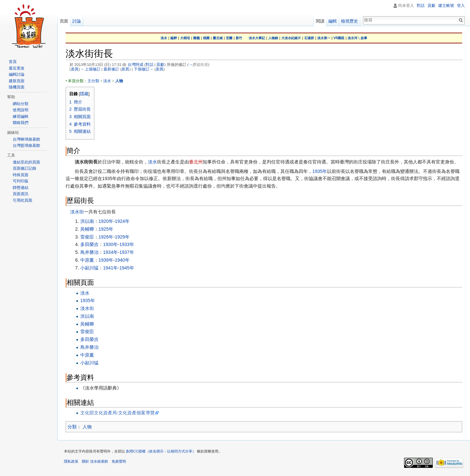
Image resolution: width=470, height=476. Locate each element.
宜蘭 (229, 38)
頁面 (64, 21)
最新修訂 (111, 69)
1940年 (122, 260)
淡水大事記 (257, 38)
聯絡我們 (21, 123)
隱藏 (84, 94)
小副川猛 (89, 268)
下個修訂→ (144, 69)
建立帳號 (446, 6)
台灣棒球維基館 (26, 139)
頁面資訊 (21, 194)
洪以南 (87, 221)
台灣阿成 (135, 64)
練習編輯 (21, 116)
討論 (77, 21)
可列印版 (21, 181)
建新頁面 (17, 81)
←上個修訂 (91, 69)
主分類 (93, 81)
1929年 (122, 237)
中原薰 (87, 260)
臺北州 (196, 162)
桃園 (206, 38)
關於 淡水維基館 (95, 461)
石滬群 (309, 38)
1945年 (127, 268)
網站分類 (21, 104)
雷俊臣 (87, 237)
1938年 (106, 260)
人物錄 (273, 38)
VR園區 (339, 38)
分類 (72, 427)
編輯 (333, 21)
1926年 (106, 237)
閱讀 (320, 21)
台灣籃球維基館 (26, 146)
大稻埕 (185, 38)
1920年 (106, 221)
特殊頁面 (21, 175)
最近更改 (17, 68)
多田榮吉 (89, 244)
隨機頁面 (17, 87)
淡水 (164, 38)
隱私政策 (71, 461)
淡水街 (77, 212)
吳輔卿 (87, 229)
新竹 (239, 38)
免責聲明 (119, 461)
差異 (75, 69)
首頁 (13, 62)
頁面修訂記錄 (24, 168)
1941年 (110, 268)
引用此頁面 (23, 200)
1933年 (127, 244)
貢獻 (160, 64)
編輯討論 (17, 74)
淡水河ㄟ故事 (357, 38)
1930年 (110, 244)
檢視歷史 (350, 21)
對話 (149, 64)
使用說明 (21, 110)
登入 (461, 6)
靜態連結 (21, 188)
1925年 (106, 229)
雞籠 (196, 38)
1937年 (127, 252)
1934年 (110, 252)
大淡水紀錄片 (291, 38)
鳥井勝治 (89, 252)
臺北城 (218, 38)
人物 (87, 427)
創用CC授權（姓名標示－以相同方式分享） (161, 451)
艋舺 (174, 38)
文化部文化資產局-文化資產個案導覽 (118, 413)
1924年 (122, 221)
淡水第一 (324, 38)
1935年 (320, 171)
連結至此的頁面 (26, 162)
